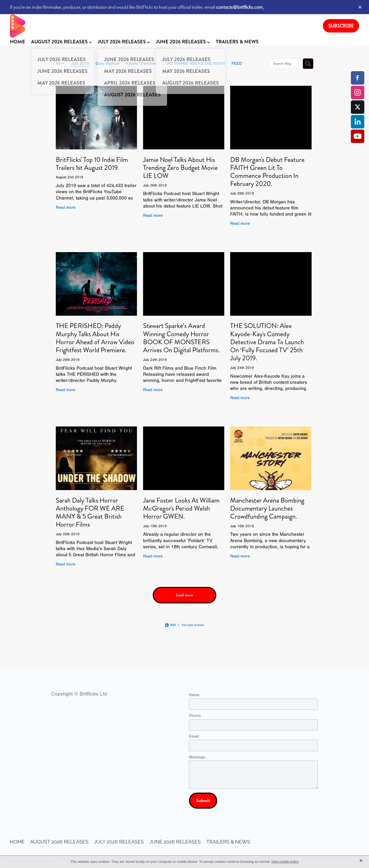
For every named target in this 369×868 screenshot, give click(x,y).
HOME (18, 42)
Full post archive (193, 625)
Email (194, 737)
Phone (195, 716)
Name (194, 695)
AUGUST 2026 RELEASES (61, 42)
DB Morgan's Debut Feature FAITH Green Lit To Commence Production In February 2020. (267, 172)
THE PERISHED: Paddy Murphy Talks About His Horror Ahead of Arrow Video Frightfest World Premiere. (95, 338)
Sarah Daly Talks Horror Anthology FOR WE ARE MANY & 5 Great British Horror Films (90, 513)
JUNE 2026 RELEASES (183, 42)
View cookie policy (285, 862)
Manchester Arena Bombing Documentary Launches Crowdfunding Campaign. (267, 508)
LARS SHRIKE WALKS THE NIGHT (194, 63)
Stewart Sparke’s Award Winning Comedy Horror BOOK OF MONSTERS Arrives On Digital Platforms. (181, 338)
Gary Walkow (108, 63)
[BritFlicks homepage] (162, 26)
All (59, 63)
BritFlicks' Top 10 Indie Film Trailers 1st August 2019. (92, 164)
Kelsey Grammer (141, 63)
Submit (203, 800)
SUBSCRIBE (341, 26)
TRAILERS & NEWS (237, 42)
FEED (237, 63)
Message (197, 757)
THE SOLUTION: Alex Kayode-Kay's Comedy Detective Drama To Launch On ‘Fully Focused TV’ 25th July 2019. (267, 342)
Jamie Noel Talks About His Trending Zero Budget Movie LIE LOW (180, 168)
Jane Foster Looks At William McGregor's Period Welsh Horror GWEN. (181, 508)
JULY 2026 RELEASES (124, 42)
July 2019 (80, 63)
